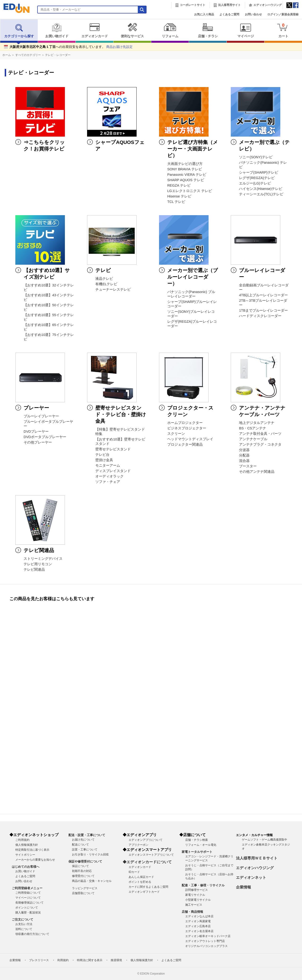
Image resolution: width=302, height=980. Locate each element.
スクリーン (176, 434)
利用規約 (63, 960)
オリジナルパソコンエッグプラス (206, 946)
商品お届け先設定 (119, 47)
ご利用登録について (28, 893)
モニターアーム (108, 465)
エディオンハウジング (268, 5)
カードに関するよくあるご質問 (148, 887)
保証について (80, 866)
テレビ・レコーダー (58, 55)
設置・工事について (85, 850)
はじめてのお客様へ (26, 867)
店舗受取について (83, 893)
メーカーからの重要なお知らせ (35, 860)
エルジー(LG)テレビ (255, 183)
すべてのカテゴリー (28, 55)
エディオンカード (94, 30)
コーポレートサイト (193, 5)
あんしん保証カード (141, 877)
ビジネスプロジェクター (187, 428)
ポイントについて (27, 908)
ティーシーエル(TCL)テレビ (261, 194)
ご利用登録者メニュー (27, 888)
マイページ (245, 30)
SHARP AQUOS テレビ (186, 180)
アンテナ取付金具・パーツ (260, 434)
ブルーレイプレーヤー (41, 416)
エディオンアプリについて (146, 840)
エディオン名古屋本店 (199, 931)
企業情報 (243, 887)
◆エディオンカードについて (147, 862)
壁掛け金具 (104, 460)
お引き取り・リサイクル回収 (90, 854)
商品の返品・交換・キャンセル (92, 881)
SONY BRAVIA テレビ (185, 169)
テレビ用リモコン (38, 564)
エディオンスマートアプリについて (151, 855)
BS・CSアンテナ (253, 428)
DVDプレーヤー (36, 431)
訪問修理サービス (197, 890)
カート (283, 30)
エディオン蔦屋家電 (198, 921)
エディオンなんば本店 (199, 916)
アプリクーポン (138, 845)
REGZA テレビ (179, 185)
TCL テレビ (176, 202)
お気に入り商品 (204, 14)
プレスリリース (39, 960)
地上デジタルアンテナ (257, 423)
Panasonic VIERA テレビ (187, 175)
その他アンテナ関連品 (257, 472)
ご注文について (23, 919)
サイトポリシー (25, 855)
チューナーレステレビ (113, 289)
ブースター (248, 466)
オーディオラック (109, 476)
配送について (80, 845)
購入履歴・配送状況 (28, 913)
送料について (24, 929)
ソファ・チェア (108, 482)
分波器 (244, 450)
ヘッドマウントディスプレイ (190, 439)
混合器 (244, 461)
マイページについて (28, 898)
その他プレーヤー (38, 442)
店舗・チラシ (208, 30)
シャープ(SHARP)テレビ (259, 172)
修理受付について (83, 876)
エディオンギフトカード (144, 892)
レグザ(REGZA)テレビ (257, 178)
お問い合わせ (253, 14)
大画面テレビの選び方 (185, 164)
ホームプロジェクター (185, 423)
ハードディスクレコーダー (260, 316)
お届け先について (83, 840)
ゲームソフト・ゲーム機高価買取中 (264, 840)
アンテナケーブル (253, 439)
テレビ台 (102, 455)
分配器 (244, 455)
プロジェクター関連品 (185, 444)
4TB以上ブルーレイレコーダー (263, 295)
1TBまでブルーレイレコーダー (263, 310)
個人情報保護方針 (27, 845)
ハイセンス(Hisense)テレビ (261, 189)
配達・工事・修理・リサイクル (203, 885)
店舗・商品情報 (192, 912)
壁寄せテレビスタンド (113, 449)
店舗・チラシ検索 (197, 840)
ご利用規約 (22, 840)
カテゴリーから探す (19, 30)
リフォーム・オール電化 (201, 845)
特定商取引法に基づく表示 (32, 850)
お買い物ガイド (57, 30)
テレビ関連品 (34, 570)
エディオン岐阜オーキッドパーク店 (208, 936)
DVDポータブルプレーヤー (45, 437)
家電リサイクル (195, 895)
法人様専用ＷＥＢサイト (257, 858)
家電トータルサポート (197, 852)
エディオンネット (251, 877)
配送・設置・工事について (87, 835)
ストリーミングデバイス (43, 559)
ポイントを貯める (140, 882)
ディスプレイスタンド (113, 471)
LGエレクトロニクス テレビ (190, 191)
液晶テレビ (104, 279)
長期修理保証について (29, 903)
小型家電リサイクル (198, 900)
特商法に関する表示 (90, 960)
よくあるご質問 (229, 14)
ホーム (7, 55)
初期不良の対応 (82, 871)
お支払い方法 (24, 924)
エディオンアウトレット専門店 (205, 941)
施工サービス (194, 905)
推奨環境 (116, 960)
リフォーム (170, 30)
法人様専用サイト (229, 5)
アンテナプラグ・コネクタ (260, 444)
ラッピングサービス (85, 888)
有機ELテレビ (106, 284)
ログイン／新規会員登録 (283, 14)
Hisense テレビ (179, 196)
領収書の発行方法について (32, 934)
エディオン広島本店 (198, 926)
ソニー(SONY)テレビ (256, 157)
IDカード (134, 872)
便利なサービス (132, 30)
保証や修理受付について (85, 861)
